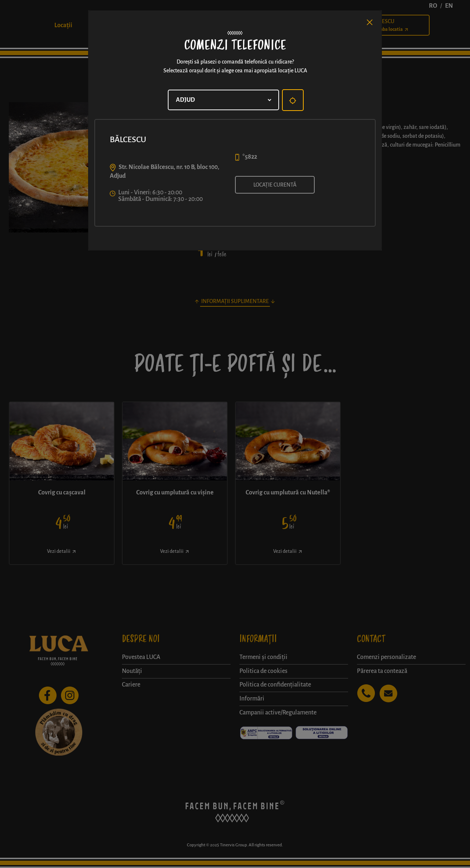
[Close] (370, 22)
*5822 (250, 157)
